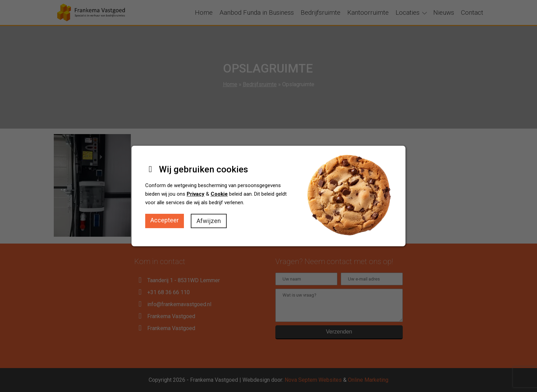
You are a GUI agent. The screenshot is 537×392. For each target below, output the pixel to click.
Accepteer (165, 220)
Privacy (196, 194)
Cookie (219, 194)
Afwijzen (209, 221)
